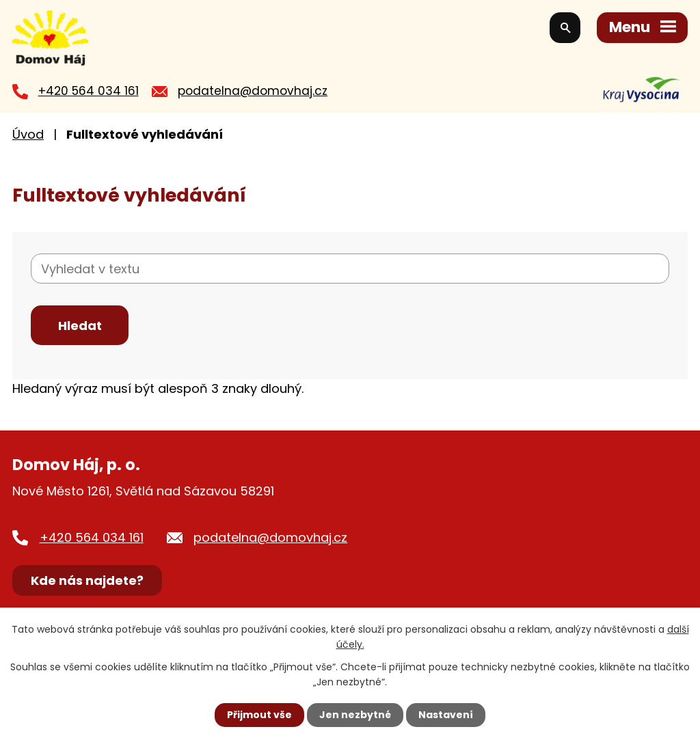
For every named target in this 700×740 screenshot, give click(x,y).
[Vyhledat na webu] (350, 268)
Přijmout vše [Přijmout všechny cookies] (259, 715)
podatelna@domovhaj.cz (253, 91)
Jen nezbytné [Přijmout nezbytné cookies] (355, 715)
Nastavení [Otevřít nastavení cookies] (446, 715)
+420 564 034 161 (89, 91)
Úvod (28, 134)
